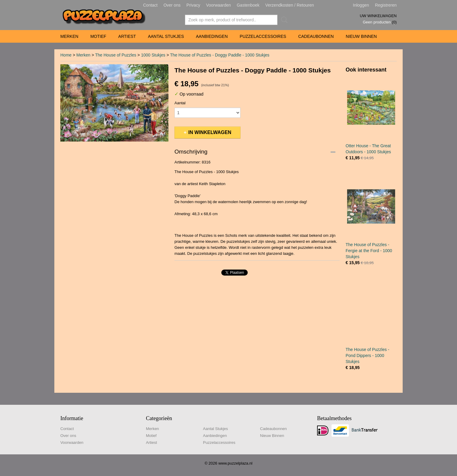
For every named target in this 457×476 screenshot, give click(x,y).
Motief (98, 36)
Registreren (386, 5)
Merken (69, 36)
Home (66, 55)
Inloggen (361, 5)
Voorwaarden (218, 5)
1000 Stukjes (153, 55)
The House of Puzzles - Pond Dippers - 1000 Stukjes (368, 355)
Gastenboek (248, 5)
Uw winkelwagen (378, 16)
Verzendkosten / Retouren (290, 5)
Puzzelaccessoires (263, 36)
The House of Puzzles (116, 55)
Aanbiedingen (212, 36)
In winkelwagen (210, 132)
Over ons (172, 5)
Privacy (193, 5)
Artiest (127, 36)
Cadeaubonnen (316, 36)
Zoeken (283, 20)
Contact (150, 5)
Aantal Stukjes (166, 36)
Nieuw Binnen (361, 36)
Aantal (180, 103)
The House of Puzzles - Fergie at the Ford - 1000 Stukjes (369, 251)
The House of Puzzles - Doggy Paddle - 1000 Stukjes (220, 55)
